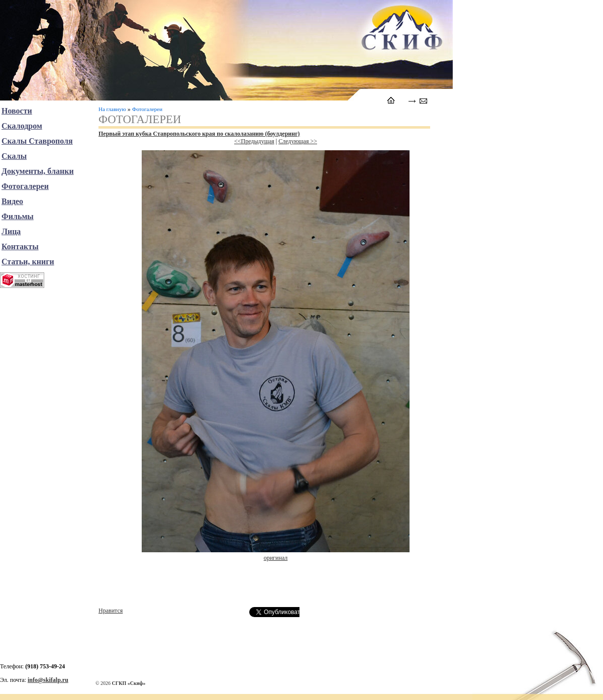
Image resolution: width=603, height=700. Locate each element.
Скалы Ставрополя (37, 141)
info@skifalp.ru (48, 680)
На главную (112, 109)
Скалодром (22, 126)
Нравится (111, 611)
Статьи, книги (28, 262)
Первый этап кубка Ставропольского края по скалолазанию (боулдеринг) (199, 134)
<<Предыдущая (254, 141)
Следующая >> (298, 141)
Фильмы (18, 216)
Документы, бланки (38, 171)
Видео (12, 201)
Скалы (14, 156)
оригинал (276, 558)
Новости (17, 111)
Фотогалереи (147, 109)
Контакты (20, 246)
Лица (11, 231)
